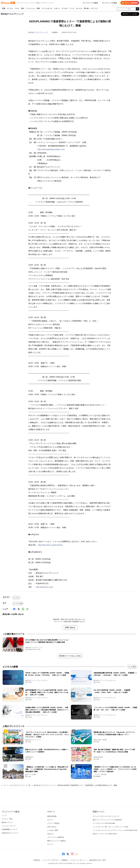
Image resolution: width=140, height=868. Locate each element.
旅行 (23, 9)
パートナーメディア (9, 826)
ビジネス (65, 9)
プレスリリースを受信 (109, 3)
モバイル (79, 9)
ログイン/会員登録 (130, 3)
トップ (3, 785)
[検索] (137, 9)
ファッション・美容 (33, 9)
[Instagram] (72, 854)
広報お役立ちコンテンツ (10, 833)
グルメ (17, 9)
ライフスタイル (47, 9)
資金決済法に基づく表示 (98, 860)
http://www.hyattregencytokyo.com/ (51, 149)
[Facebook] (14, 609)
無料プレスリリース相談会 (56, 841)
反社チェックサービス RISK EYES (105, 834)
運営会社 (37, 860)
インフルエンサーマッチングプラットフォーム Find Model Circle (115, 830)
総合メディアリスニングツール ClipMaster (107, 820)
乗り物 (86, 9)
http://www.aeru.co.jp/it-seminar (50, 545)
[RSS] (77, 854)
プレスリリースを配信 (90, 3)
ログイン (50, 820)
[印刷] (27, 609)
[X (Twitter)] (19, 609)
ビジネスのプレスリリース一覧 (20, 785)
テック (72, 9)
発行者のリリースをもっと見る (70, 656)
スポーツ (57, 9)
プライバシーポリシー (78, 860)
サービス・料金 (7, 819)
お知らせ (50, 834)
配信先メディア (7, 822)
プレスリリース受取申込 (56, 837)
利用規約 (65, 860)
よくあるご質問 (53, 830)
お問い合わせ (70, 627)
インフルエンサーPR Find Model (104, 823)
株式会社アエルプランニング (38, 32)
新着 (4, 9)
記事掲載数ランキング (9, 829)
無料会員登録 (52, 816)
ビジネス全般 (18, 603)
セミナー (50, 844)
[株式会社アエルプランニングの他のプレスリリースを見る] (130, 14)
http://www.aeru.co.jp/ (45, 587)
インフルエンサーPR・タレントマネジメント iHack (110, 827)
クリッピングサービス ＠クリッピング (106, 816)
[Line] (23, 609)
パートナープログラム (51, 860)
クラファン (94, 9)
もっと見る (132, 667)
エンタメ (10, 9)
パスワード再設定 (53, 823)
